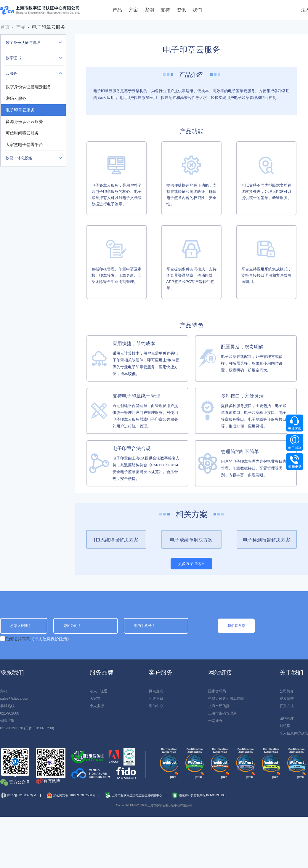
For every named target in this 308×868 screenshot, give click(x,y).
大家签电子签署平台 (24, 145)
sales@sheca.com (15, 699)
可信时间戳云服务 (22, 133)
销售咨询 (7, 721)
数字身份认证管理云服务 (28, 87)
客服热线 (7, 706)
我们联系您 (236, 626)
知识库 (285, 726)
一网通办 (215, 721)
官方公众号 (20, 782)
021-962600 (10, 713)
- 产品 (19, 27)
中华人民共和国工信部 (226, 699)
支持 (165, 10)
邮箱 (4, 691)
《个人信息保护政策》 (51, 639)
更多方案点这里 (191, 564)
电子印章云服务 (20, 110)
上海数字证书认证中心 (40, 10)
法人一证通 (99, 691)
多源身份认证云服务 (24, 122)
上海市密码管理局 (222, 713)
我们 (197, 10)
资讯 (181, 10)
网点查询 (156, 691)
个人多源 (97, 706)
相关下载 (156, 699)
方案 (133, 10)
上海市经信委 (219, 706)
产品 (117, 10)
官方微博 (52, 781)
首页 (5, 27)
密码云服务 (16, 99)
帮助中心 (156, 706)
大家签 (95, 699)
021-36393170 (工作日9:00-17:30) (27, 728)
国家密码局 (217, 691)
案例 (149, 10)
